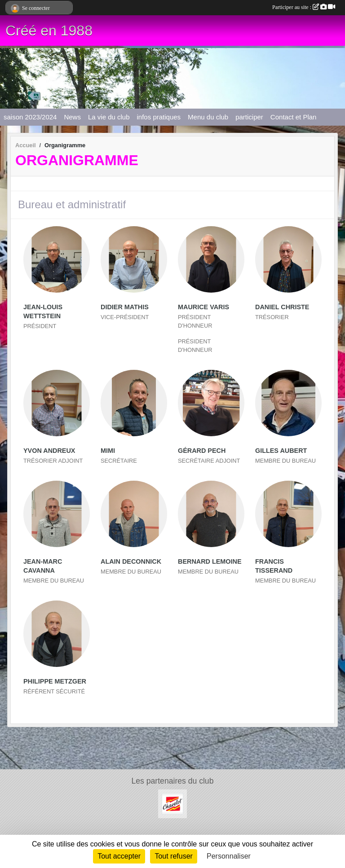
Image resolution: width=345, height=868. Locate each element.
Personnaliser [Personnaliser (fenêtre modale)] (229, 856)
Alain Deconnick (131, 561)
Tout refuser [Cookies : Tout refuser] (173, 856)
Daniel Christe (282, 307)
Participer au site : (304, 7)
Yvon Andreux (49, 451)
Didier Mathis (125, 307)
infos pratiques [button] (159, 117)
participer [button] (249, 117)
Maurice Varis (203, 307)
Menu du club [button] (208, 117)
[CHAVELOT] (172, 803)
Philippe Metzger (55, 681)
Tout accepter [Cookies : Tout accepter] (119, 856)
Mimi (108, 451)
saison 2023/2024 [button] (30, 117)
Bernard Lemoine (210, 561)
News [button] (72, 117)
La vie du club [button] (109, 117)
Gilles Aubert (281, 451)
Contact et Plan (294, 117)
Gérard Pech (202, 451)
